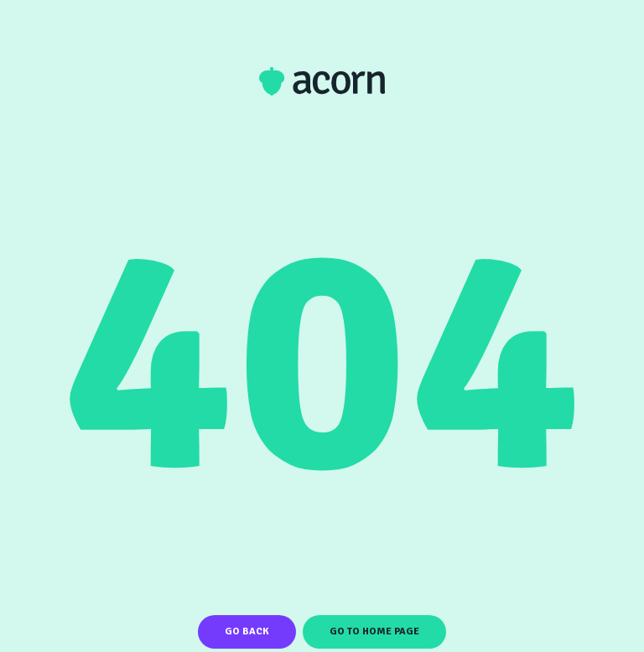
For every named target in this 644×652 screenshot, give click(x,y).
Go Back (247, 631)
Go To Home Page (374, 631)
